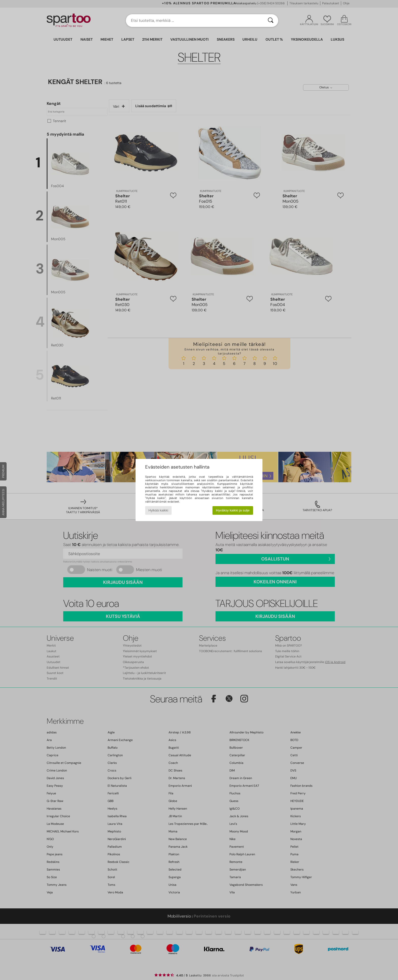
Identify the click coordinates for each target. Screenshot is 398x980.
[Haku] (271, 21)
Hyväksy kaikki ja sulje (233, 510)
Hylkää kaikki (158, 510)
